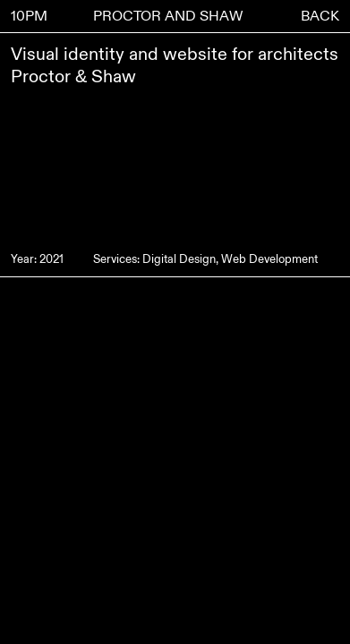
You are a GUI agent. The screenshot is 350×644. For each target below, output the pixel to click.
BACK (320, 16)
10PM (29, 16)
